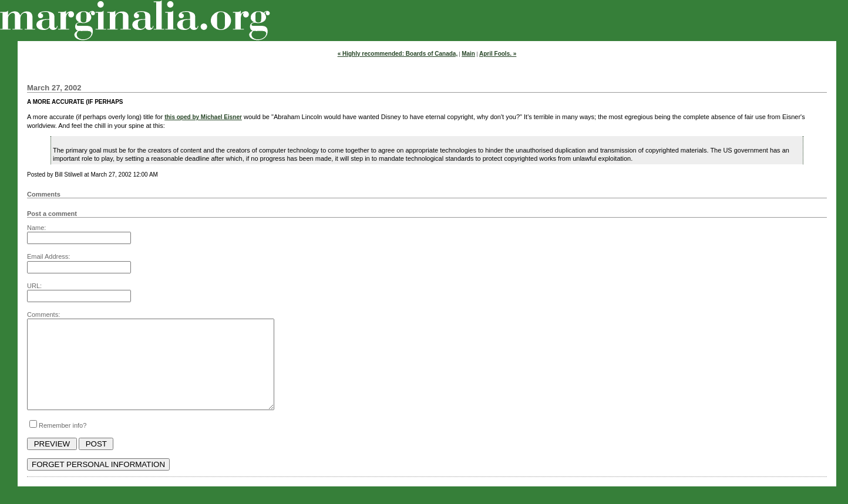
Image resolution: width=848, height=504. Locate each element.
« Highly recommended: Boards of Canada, (398, 54)
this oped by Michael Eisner (203, 117)
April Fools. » (498, 54)
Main (468, 54)
